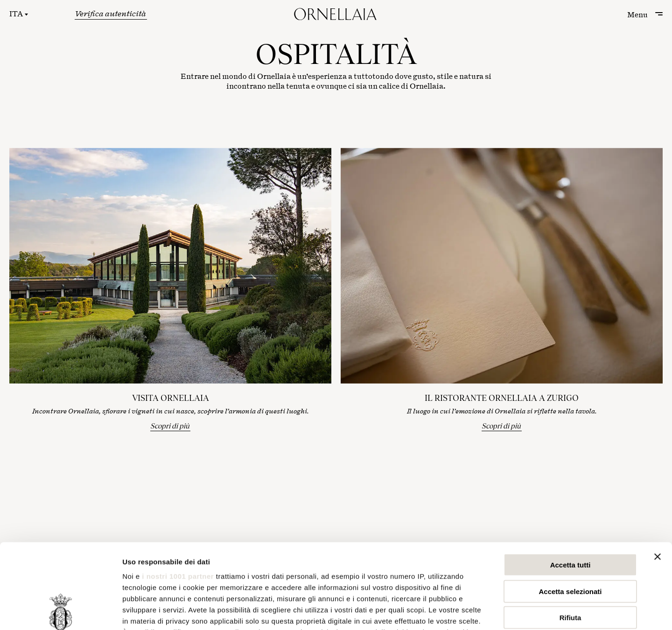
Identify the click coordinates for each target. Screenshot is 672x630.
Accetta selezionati (570, 512)
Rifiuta (570, 538)
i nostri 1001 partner (178, 497)
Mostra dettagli (491, 612)
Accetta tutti (570, 486)
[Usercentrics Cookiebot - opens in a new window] (60, 612)
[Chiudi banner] (658, 477)
